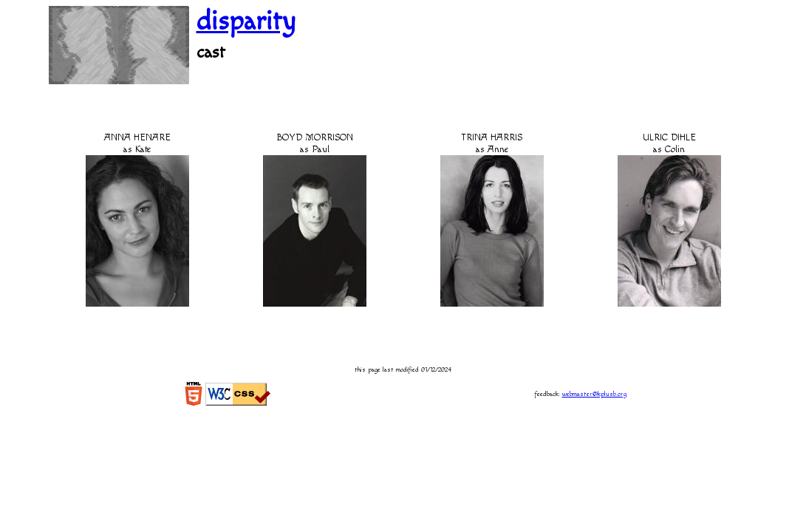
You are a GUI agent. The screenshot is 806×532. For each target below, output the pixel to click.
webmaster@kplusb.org (594, 394)
